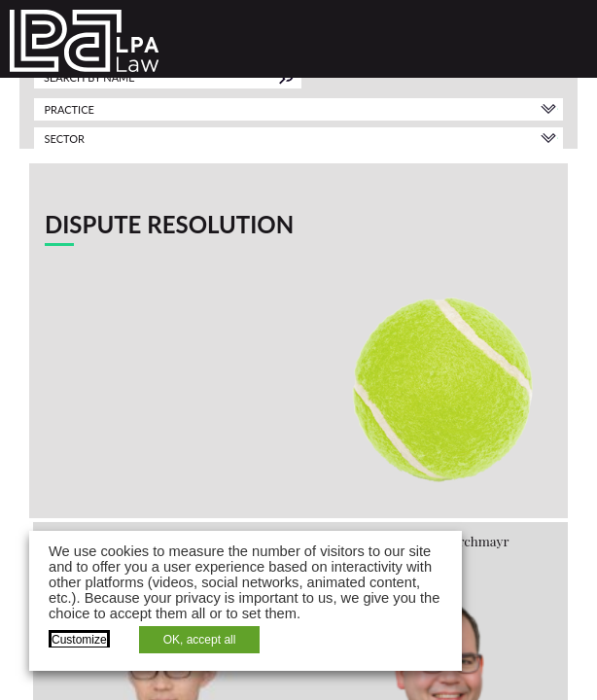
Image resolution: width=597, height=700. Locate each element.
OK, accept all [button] (200, 640)
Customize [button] (79, 640)
